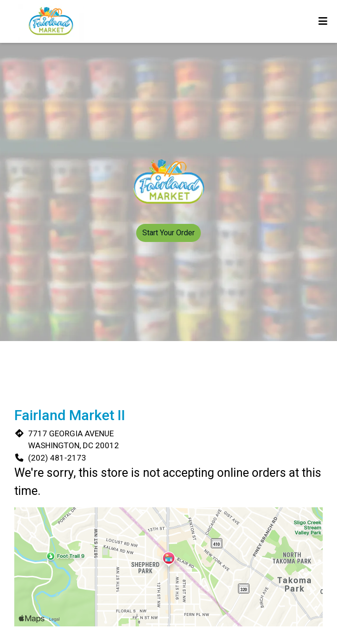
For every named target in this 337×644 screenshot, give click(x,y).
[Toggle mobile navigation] (323, 21)
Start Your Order (168, 233)
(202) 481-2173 (57, 458)
